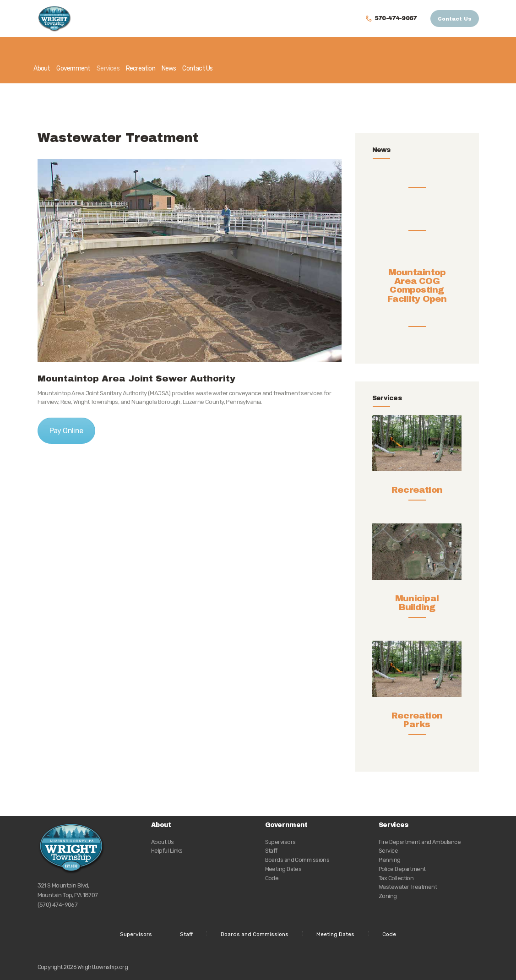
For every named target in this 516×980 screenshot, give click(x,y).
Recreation (417, 490)
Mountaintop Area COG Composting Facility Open (417, 294)
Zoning (388, 896)
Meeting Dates (283, 869)
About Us (163, 842)
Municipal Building (417, 603)
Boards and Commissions (297, 860)
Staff (271, 851)
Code (272, 878)
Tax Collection (396, 878)
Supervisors (280, 842)
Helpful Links (167, 851)
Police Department (402, 869)
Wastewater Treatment (408, 887)
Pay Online (66, 431)
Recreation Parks (417, 720)
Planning (390, 860)
